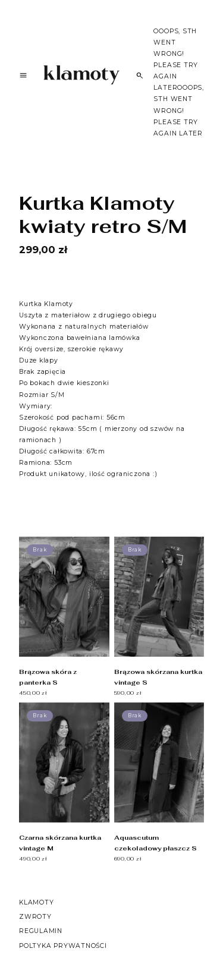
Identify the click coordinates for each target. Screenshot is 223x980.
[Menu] (23, 77)
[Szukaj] (140, 75)
